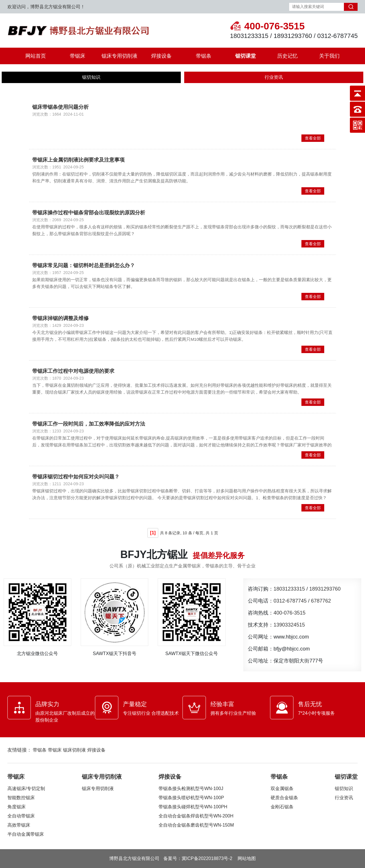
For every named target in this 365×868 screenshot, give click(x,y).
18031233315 (289, 589)
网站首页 (36, 56)
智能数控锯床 (21, 798)
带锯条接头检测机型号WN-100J (191, 789)
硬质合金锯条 (284, 798)
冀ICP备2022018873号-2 (207, 858)
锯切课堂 (246, 56)
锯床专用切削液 (119, 56)
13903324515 (289, 625)
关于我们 (329, 56)
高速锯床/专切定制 (26, 789)
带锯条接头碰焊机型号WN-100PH (193, 807)
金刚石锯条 (282, 807)
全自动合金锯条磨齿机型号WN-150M (196, 825)
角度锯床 (17, 807)
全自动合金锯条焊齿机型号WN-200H (196, 816)
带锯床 (78, 56)
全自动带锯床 (21, 816)
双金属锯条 (282, 789)
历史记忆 (287, 56)
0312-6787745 (290, 601)
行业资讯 (274, 77)
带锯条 (204, 56)
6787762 (321, 601)
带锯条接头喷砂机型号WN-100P (191, 798)
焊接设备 (161, 56)
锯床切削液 (74, 750)
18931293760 (325, 589)
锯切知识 (91, 77)
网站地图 (247, 858)
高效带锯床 (19, 825)
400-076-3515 (289, 613)
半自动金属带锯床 (26, 834)
